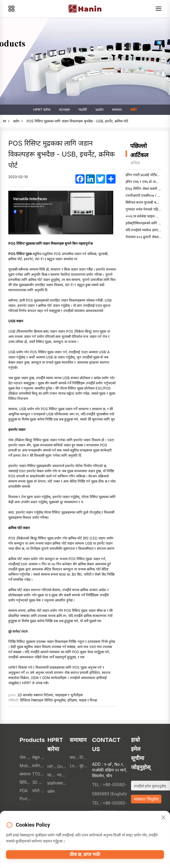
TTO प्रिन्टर (38, 774)
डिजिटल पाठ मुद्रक (26, 782)
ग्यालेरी (83, 110)
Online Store (62, 766)
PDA (24, 791)
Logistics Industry (75, 766)
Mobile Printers (26, 766)
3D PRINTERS (38, 782)
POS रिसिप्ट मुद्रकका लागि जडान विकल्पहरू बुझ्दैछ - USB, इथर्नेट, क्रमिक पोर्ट (78, 121)
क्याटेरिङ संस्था (75, 757)
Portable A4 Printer (26, 799)
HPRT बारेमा (42, 110)
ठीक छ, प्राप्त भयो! (85, 854)
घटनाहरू (65, 110)
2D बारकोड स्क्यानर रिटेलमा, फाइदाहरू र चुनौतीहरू (50, 695)
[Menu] (159, 9)
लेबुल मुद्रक (38, 757)
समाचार (117, 110)
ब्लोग (134, 110)
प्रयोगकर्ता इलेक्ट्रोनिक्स (38, 766)
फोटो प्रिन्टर (38, 791)
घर (5, 121)
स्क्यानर (25, 774)
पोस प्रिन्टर (26, 757)
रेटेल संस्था (84, 757)
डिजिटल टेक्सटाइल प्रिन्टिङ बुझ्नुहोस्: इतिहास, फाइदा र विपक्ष (59, 700)
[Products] (11, 9)
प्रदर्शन (99, 110)
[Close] (163, 818)
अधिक (135, 163)
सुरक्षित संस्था (84, 766)
